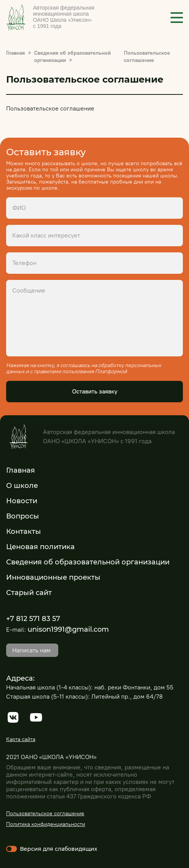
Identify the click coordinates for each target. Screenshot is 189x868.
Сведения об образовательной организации (88, 562)
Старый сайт (29, 593)
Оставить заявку (95, 391)
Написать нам (31, 650)
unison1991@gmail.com (68, 629)
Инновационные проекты (53, 577)
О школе (22, 486)
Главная (16, 53)
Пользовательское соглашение (45, 814)
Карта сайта (21, 739)
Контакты (24, 532)
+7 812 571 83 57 (33, 619)
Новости (22, 501)
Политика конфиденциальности (46, 824)
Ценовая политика (40, 547)
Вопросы (23, 516)
